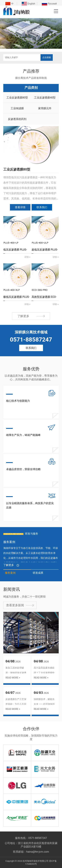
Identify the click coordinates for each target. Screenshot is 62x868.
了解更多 (31, 316)
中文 (9, 5)
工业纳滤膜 (17, 108)
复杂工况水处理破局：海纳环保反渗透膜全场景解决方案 (16, 673)
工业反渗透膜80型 (17, 98)
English (31, 4)
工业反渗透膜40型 (45, 98)
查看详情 (20, 207)
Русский (52, 4)
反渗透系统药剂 (17, 119)
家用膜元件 (45, 108)
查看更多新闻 (20, 605)
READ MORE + (13, 678)
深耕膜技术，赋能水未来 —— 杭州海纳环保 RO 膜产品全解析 (44, 704)
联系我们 (42, 207)
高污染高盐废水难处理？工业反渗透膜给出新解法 (44, 673)
